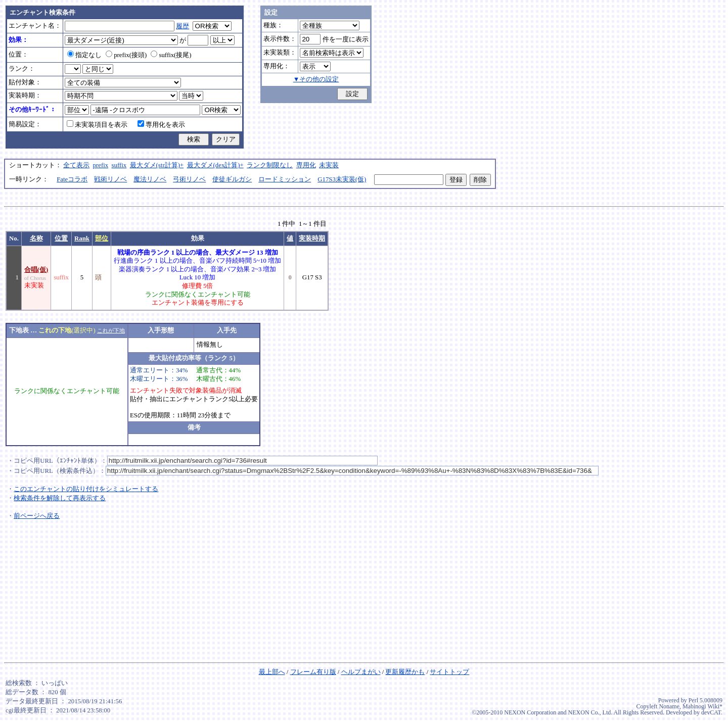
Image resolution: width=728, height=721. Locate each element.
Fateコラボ (72, 179)
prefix (101, 165)
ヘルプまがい (361, 672)
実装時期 (312, 238)
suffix (119, 165)
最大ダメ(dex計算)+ (215, 165)
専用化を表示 (161, 125)
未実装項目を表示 (97, 125)
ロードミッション (285, 179)
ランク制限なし (270, 165)
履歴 (183, 26)
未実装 (329, 165)
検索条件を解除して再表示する (60, 498)
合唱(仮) (36, 270)
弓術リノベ (189, 179)
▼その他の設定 (316, 79)
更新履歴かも (405, 672)
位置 (61, 238)
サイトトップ (449, 672)
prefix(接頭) (126, 55)
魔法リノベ (150, 179)
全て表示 (76, 165)
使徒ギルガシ (232, 179)
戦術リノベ (110, 179)
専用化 (306, 165)
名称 (36, 238)
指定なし (84, 55)
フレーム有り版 (313, 672)
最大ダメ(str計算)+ (157, 165)
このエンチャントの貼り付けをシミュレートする (86, 489)
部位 (102, 238)
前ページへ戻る (37, 516)
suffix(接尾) (171, 55)
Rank (82, 238)
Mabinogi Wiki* (702, 706)
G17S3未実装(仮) (342, 179)
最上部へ (272, 672)
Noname (669, 706)
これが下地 (111, 330)
